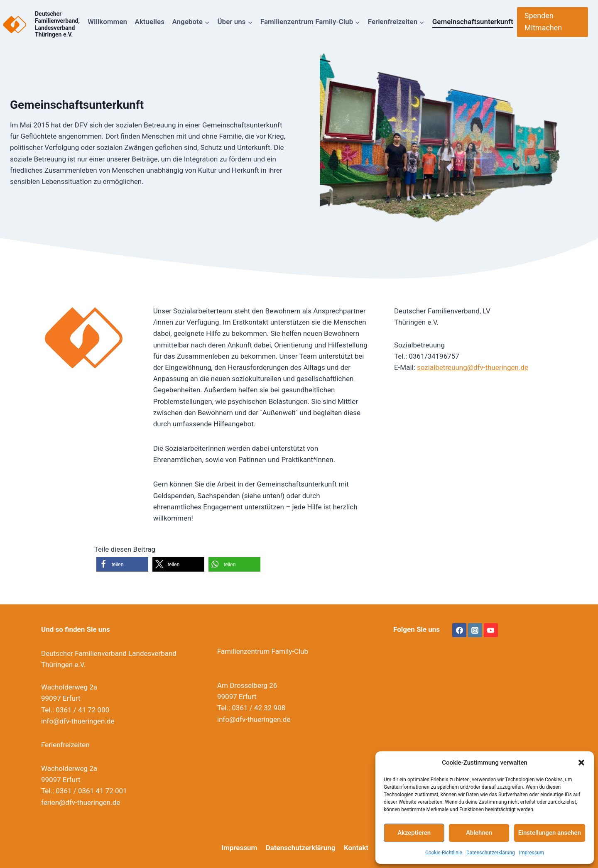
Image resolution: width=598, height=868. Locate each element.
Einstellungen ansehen (550, 833)
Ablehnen (479, 833)
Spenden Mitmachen (543, 22)
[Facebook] (459, 630)
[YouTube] (491, 630)
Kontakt (356, 848)
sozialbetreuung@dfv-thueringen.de (473, 367)
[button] (581, 763)
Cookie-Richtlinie (444, 853)
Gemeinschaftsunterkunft (473, 22)
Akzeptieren (414, 833)
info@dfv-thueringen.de (78, 721)
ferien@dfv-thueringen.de (81, 802)
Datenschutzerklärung (491, 853)
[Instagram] (475, 630)
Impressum (532, 853)
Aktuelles (150, 22)
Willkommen (107, 22)
